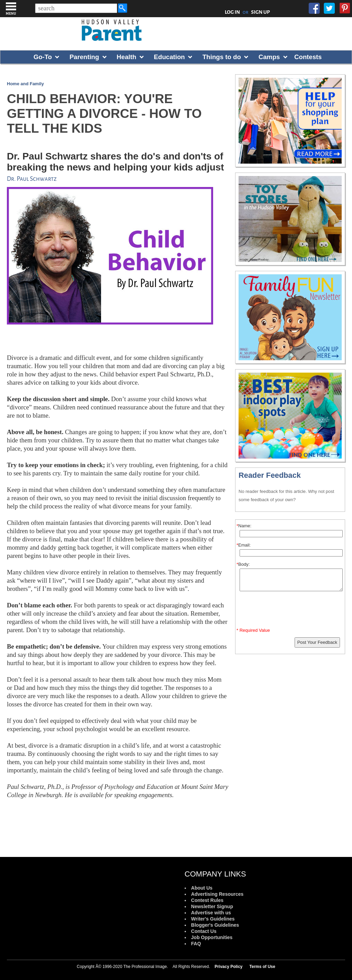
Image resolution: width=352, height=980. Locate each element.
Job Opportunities (212, 937)
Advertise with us (211, 913)
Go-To (43, 57)
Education (169, 57)
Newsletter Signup (212, 906)
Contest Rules (207, 900)
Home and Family (25, 84)
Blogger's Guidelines (215, 925)
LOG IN (233, 12)
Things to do (222, 57)
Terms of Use (262, 967)
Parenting (84, 57)
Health (126, 57)
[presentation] (291, 611)
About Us (202, 888)
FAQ (196, 944)
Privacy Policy (228, 967)
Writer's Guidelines (213, 919)
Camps (269, 57)
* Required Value (253, 630)
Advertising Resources (217, 894)
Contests (308, 57)
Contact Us (204, 931)
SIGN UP (260, 12)
